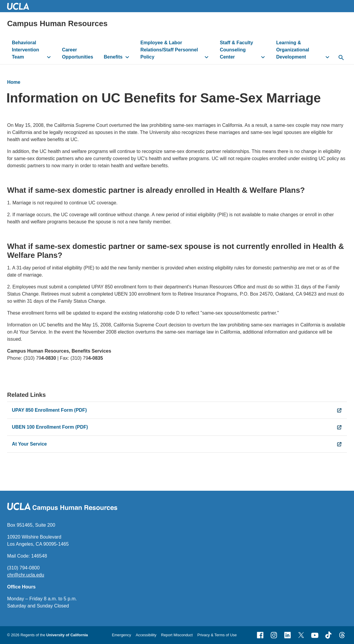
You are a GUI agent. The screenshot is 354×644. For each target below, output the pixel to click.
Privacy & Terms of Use (217, 635)
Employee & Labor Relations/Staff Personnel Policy (169, 50)
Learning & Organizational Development (293, 50)
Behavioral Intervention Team (26, 50)
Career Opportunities (78, 53)
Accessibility (146, 635)
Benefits (113, 57)
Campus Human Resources (57, 23)
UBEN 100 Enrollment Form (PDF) (50, 427)
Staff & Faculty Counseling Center (236, 50)
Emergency (122, 635)
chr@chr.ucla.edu (26, 575)
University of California (67, 635)
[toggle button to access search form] (341, 58)
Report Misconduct (177, 635)
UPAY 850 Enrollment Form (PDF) (49, 410)
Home (14, 82)
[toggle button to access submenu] (49, 57)
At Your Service (29, 444)
